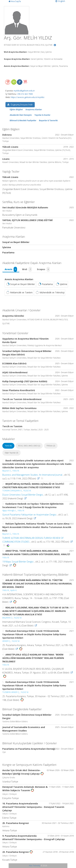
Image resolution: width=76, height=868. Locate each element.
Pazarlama (45, 284)
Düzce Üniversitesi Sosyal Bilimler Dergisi (23, 495)
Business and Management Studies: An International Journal (32, 475)
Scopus (43, 269)
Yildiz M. (6, 590)
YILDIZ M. (27, 491)
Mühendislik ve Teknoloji (50, 293)
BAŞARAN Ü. (8, 618)
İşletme (61, 284)
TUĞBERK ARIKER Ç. (11, 692)
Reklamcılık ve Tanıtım (19, 293)
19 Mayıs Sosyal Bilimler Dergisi (18, 562)
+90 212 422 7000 (25, 94)
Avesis (11, 269)
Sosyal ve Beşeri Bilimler (20, 284)
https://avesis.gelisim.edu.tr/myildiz (28, 97)
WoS (27, 269)
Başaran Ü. (7, 471)
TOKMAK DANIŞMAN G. (12, 491)
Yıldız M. (16, 471)
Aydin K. (14, 590)
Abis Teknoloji (35, 866)
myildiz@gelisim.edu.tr (24, 91)
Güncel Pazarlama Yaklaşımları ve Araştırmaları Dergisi (29, 515)
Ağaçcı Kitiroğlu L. (9, 511)
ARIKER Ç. (7, 641)
